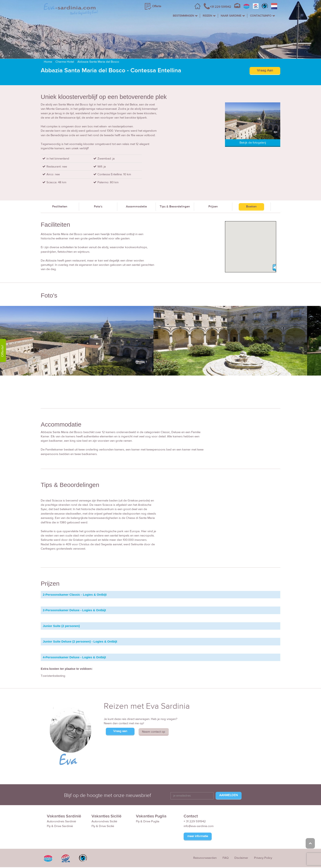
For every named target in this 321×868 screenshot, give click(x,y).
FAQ (225, 858)
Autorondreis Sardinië (61, 822)
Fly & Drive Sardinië (60, 826)
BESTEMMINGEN (183, 16)
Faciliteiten (60, 207)
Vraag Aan (265, 71)
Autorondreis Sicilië (104, 822)
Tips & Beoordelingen (175, 207)
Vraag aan (120, 731)
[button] (276, 268)
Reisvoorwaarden (205, 858)
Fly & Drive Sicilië (103, 826)
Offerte (157, 6)
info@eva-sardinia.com (199, 826)
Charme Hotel (65, 62)
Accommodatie (136, 207)
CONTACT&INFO (261, 16)
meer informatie (198, 836)
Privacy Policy (263, 858)
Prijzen (213, 207)
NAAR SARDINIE (231, 16)
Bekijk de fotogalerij (253, 143)
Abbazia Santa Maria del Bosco (98, 62)
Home (48, 62)
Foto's (98, 207)
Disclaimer (241, 858)
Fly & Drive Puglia (148, 822)
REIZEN (207, 16)
